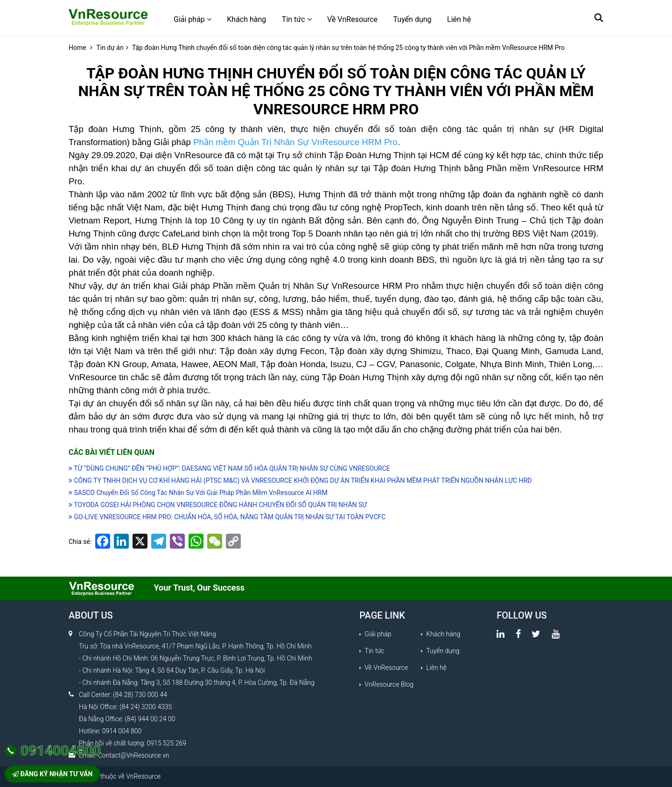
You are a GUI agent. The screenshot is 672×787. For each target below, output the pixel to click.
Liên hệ (459, 19)
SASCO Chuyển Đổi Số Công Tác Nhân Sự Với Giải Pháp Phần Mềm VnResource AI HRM (198, 493)
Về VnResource (352, 19)
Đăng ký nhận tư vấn (52, 774)
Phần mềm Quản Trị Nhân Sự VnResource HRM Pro (295, 142)
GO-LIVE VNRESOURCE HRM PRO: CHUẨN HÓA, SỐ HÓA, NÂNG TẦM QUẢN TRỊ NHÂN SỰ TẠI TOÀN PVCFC (227, 517)
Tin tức (297, 19)
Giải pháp (192, 19)
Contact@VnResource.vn (134, 755)
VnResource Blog (389, 684)
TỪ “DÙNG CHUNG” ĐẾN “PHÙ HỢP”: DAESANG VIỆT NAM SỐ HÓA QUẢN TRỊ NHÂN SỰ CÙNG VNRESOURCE (229, 468)
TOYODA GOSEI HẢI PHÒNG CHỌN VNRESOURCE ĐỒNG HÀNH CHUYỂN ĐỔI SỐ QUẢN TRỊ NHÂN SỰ (218, 505)
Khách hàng (246, 19)
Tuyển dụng (413, 19)
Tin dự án (110, 48)
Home (77, 48)
